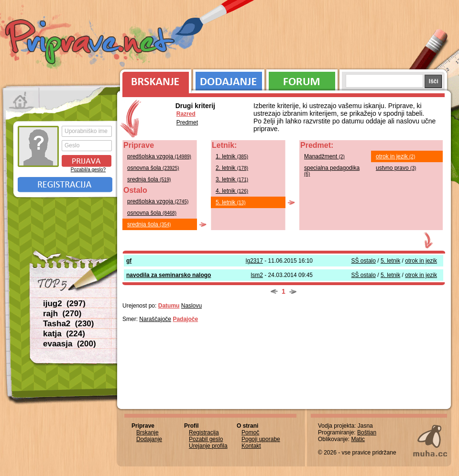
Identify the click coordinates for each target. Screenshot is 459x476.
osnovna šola (153, 168)
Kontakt (251, 446)
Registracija (65, 185)
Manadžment (324, 156)
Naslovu (191, 306)
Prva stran (21, 100)
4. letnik (232, 191)
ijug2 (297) (64, 304)
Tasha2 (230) (68, 324)
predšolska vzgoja (159, 156)
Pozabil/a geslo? (88, 170)
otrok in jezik (395, 156)
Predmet (187, 122)
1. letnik (232, 156)
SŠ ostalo (364, 261)
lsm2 (257, 275)
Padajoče (185, 319)
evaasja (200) (70, 344)
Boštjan (367, 432)
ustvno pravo (396, 168)
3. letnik (232, 179)
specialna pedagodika (332, 171)
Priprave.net (91, 43)
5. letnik (231, 202)
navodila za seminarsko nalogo (169, 275)
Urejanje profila (208, 446)
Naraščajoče (155, 319)
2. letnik (232, 168)
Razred (186, 114)
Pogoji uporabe (261, 439)
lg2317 (254, 261)
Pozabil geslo (206, 439)
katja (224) (64, 334)
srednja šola (149, 179)
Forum (302, 79)
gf (129, 261)
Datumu (169, 306)
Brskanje (154, 79)
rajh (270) (62, 314)
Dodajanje (229, 79)
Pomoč (250, 432)
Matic (358, 439)
